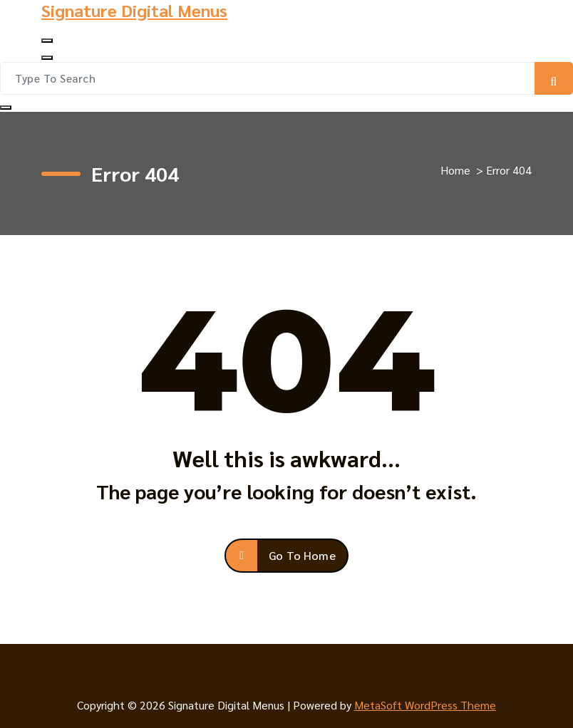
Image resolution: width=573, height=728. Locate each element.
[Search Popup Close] (6, 108)
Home (455, 170)
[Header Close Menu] (47, 58)
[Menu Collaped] (47, 41)
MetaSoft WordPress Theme (425, 705)
